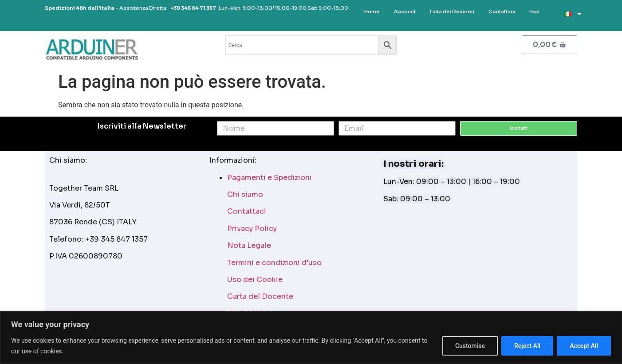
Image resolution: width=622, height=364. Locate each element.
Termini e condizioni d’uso (274, 263)
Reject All (527, 346)
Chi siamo (245, 194)
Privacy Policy (252, 229)
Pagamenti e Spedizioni (270, 178)
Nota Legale (249, 245)
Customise (470, 346)
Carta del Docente (260, 296)
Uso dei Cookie (255, 280)
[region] (311, 338)
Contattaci (247, 211)
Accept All (584, 346)
